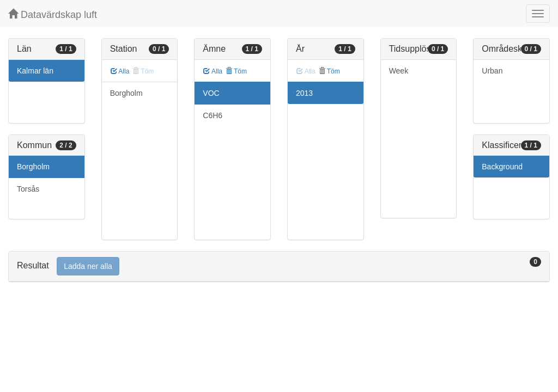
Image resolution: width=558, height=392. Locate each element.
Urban (492, 71)
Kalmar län (35, 71)
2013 (304, 93)
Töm (236, 71)
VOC (211, 93)
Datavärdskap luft (53, 14)
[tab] (279, 267)
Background (502, 167)
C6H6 (213, 115)
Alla (120, 71)
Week (399, 71)
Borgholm (33, 167)
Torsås (28, 189)
